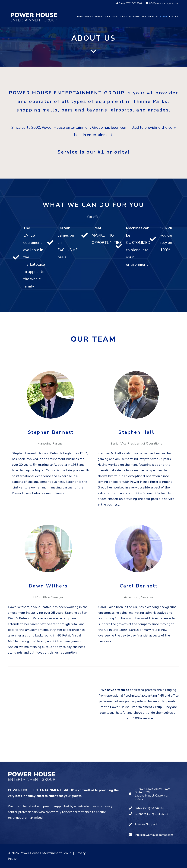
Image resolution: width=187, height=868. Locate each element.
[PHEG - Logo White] (34, 17)
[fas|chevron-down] (93, 52)
